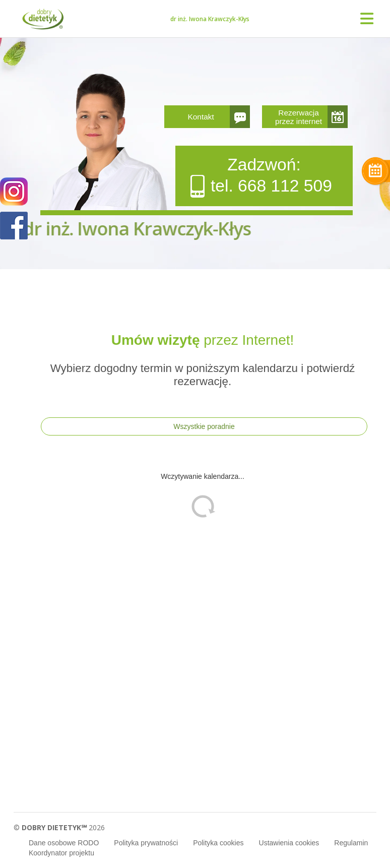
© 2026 (59, 827)
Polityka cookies (218, 843)
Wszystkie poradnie (204, 426)
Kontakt (201, 117)
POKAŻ (14, 226)
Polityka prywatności (146, 843)
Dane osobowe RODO (64, 843)
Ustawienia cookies (289, 843)
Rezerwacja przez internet (299, 117)
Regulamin (351, 843)
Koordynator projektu (61, 853)
